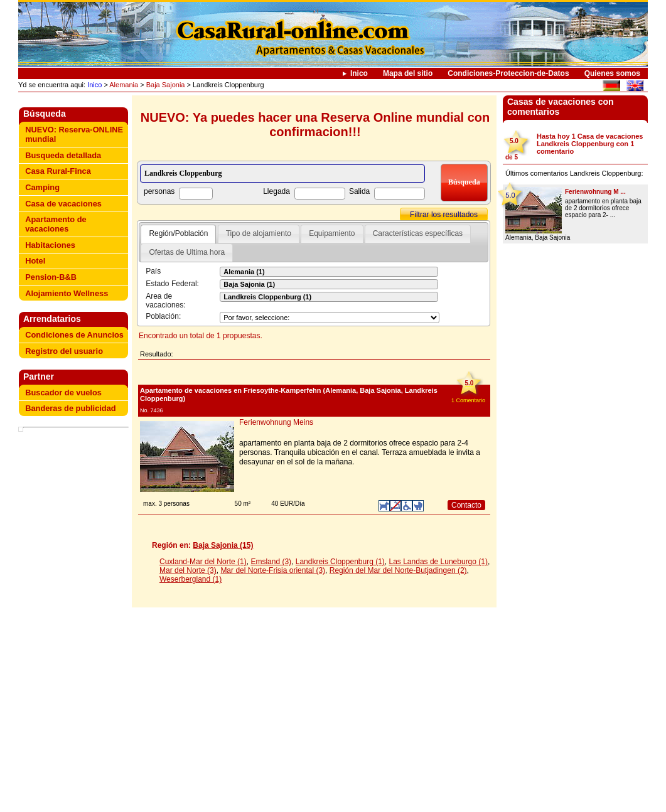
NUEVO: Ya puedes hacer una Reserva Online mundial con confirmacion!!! (315, 125)
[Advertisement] (76, 621)
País (153, 271)
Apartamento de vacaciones (56, 224)
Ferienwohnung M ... (595, 192)
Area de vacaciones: (165, 301)
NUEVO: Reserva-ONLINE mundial (74, 134)
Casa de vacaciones (63, 204)
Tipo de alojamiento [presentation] (259, 233)
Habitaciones (50, 245)
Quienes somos (612, 73)
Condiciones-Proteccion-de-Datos (508, 73)
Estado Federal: (172, 284)
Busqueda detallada (63, 155)
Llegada (277, 191)
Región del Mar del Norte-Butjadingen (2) (398, 570)
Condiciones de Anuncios (74, 335)
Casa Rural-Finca (58, 171)
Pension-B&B (51, 277)
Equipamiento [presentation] (332, 233)
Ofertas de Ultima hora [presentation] (187, 252)
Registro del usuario (64, 351)
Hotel (35, 261)
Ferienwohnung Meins (276, 422)
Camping (42, 187)
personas (159, 191)
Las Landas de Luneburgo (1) (438, 562)
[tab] (178, 234)
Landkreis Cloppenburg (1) (340, 562)
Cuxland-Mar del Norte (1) (203, 562)
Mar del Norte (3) (188, 570)
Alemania (124, 85)
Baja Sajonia (166, 85)
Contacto (466, 505)
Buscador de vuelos (63, 393)
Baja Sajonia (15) (223, 545)
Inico (359, 73)
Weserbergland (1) (191, 579)
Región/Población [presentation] (178, 233)
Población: (163, 316)
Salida (359, 191)
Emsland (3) (271, 562)
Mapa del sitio (408, 73)
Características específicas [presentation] (418, 233)
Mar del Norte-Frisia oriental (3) (273, 570)
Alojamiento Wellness (67, 293)
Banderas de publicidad (70, 408)
